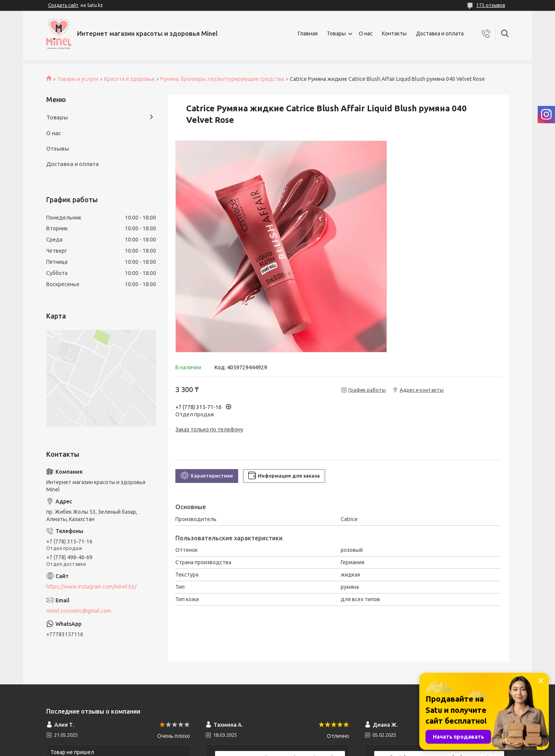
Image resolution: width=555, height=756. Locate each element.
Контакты (394, 34)
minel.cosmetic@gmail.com (79, 611)
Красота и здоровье (129, 79)
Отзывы (58, 148)
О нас (366, 34)
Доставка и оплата (440, 34)
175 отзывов (491, 5)
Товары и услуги (78, 79)
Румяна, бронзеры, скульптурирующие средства (222, 79)
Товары (336, 34)
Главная (308, 34)
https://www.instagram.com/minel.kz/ (91, 587)
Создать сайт (63, 5)
